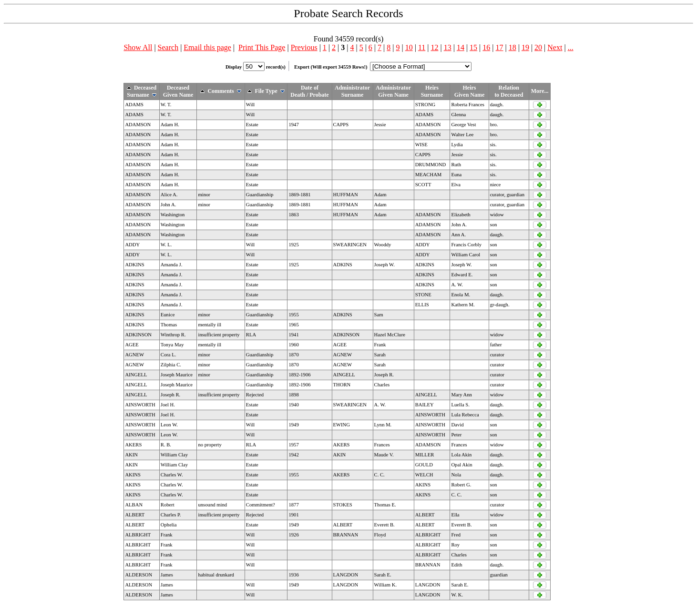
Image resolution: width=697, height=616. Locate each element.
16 (486, 47)
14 (461, 47)
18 (512, 47)
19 (525, 47)
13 (448, 47)
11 (422, 47)
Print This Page (262, 47)
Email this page (207, 47)
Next (555, 47)
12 (434, 47)
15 (473, 47)
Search (168, 47)
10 (409, 47)
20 (538, 47)
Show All (138, 47)
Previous (304, 47)
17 (500, 47)
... (571, 47)
